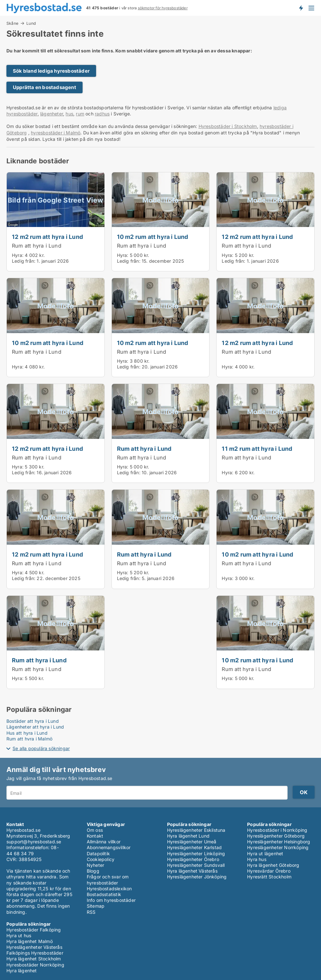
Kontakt (95, 836)
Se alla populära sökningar (41, 748)
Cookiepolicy (101, 859)
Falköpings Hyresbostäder (35, 953)
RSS (91, 912)
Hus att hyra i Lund (27, 733)
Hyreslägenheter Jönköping (197, 877)
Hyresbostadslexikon (109, 889)
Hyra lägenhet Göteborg (273, 865)
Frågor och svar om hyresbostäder (108, 880)
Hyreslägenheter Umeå (192, 842)
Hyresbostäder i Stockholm (228, 126)
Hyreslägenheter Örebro (193, 859)
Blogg (93, 871)
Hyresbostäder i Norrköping (277, 830)
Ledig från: (24, 261)
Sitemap (96, 906)
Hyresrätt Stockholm (269, 877)
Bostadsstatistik (104, 894)
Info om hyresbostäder (111, 900)
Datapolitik (98, 853)
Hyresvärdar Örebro (269, 871)
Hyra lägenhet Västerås (192, 871)
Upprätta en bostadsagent (45, 87)
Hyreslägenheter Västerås (34, 947)
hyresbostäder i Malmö (56, 133)
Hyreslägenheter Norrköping (278, 847)
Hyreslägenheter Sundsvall (196, 865)
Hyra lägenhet (22, 971)
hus (69, 114)
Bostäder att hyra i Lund (33, 721)
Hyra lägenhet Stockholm (34, 959)
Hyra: (18, 255)
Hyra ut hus (19, 935)
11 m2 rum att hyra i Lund (257, 449)
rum (80, 114)
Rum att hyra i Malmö (29, 739)
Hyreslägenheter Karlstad (195, 847)
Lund (31, 23)
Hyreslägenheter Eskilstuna (196, 830)
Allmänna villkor (104, 842)
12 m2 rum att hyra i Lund (47, 237)
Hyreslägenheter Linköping (196, 853)
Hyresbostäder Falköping (34, 930)
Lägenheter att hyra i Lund (35, 727)
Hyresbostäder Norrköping (35, 965)
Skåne (12, 23)
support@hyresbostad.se (34, 842)
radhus (102, 114)
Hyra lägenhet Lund (188, 836)
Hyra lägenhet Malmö (30, 941)
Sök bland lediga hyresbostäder (51, 71)
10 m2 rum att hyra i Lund (153, 237)
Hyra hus (257, 859)
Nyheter (95, 865)
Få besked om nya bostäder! (301, 8)
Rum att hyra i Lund (37, 246)
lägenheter (52, 114)
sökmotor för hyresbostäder (163, 8)
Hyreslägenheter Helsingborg (279, 842)
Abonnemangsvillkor (109, 847)
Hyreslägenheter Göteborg (276, 836)
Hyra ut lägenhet (265, 853)
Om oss (95, 830)
